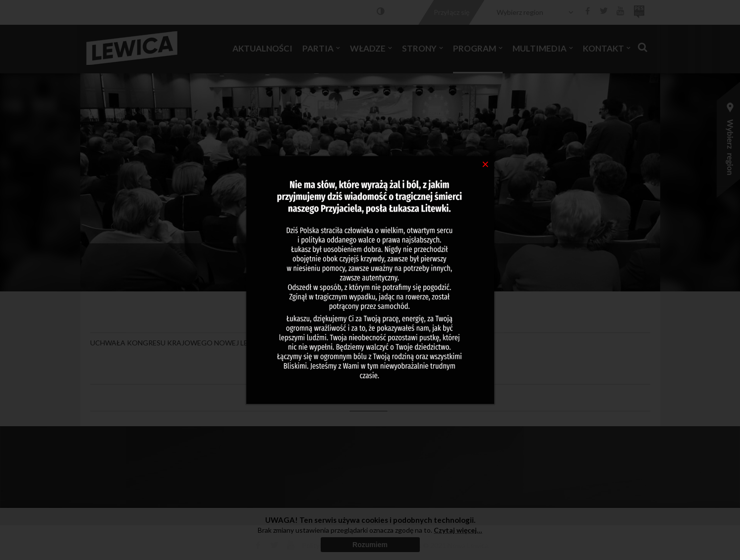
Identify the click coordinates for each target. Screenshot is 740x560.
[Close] (485, 164)
